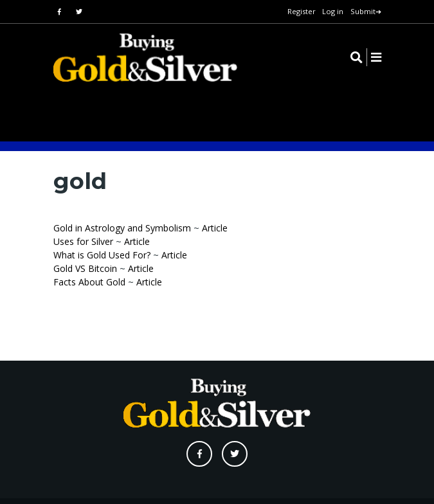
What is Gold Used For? (102, 255)
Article (215, 228)
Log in (333, 11)
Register (302, 11)
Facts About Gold (89, 282)
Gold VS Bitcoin (85, 268)
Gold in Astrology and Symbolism (122, 228)
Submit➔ (366, 11)
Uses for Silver (83, 241)
